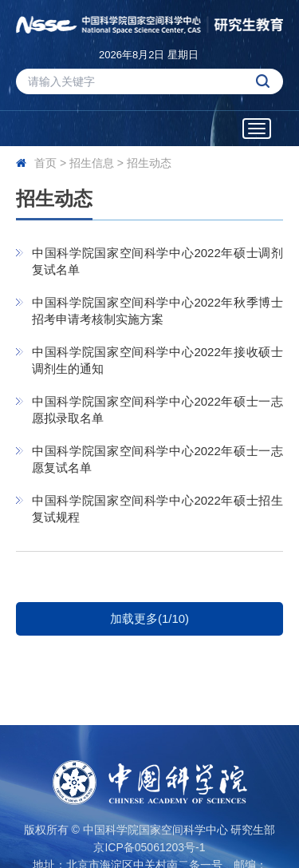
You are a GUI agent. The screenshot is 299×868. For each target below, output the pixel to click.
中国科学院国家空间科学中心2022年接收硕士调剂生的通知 (157, 360)
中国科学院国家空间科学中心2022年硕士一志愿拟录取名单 (157, 410)
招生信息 (92, 163)
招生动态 (149, 163)
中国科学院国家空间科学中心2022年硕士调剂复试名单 (157, 261)
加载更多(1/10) (149, 618)
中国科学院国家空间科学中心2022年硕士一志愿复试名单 (157, 459)
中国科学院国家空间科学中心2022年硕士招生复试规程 (157, 509)
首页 (45, 163)
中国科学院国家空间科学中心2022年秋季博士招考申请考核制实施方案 (157, 311)
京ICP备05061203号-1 (149, 847)
